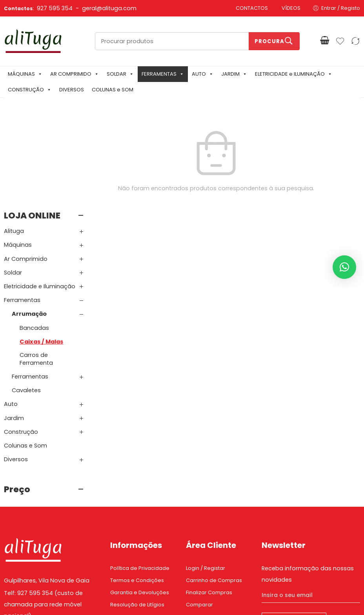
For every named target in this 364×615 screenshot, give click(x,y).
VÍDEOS (291, 8)
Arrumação (29, 226)
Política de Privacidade (140, 480)
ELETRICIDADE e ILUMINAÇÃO (294, 74)
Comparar (199, 516)
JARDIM (234, 74)
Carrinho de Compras (214, 492)
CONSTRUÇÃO (30, 90)
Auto (11, 316)
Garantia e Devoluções (140, 504)
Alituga (14, 143)
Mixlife (181, 596)
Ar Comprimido (26, 170)
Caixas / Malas (41, 253)
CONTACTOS (252, 8)
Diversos (16, 371)
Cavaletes (26, 302)
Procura (269, 41)
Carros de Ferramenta (36, 271)
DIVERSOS (72, 90)
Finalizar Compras (209, 504)
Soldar (13, 184)
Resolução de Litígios (137, 516)
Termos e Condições (137, 492)
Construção (21, 344)
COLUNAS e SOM (113, 90)
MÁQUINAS (25, 74)
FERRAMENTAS (163, 74)
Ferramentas (22, 212)
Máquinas (18, 156)
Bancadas (34, 239)
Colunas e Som (25, 357)
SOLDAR (120, 74)
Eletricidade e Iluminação (40, 198)
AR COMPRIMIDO (75, 74)
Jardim (14, 330)
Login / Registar (206, 480)
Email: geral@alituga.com (40, 540)
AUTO (203, 74)
